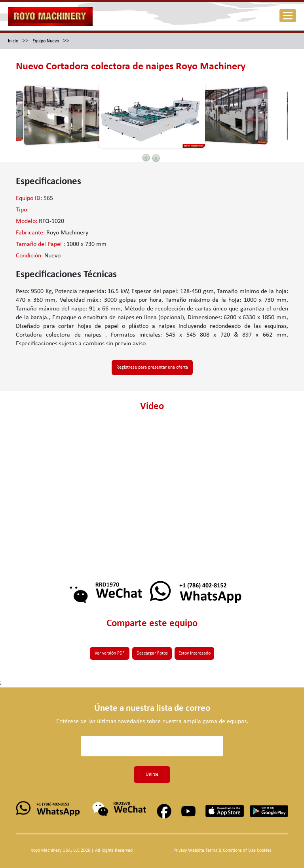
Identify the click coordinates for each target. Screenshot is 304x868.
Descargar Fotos (152, 653)
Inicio (13, 41)
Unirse (152, 775)
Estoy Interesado (195, 653)
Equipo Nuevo (46, 41)
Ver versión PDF (110, 653)
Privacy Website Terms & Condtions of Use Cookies (222, 851)
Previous (146, 158)
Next (156, 158)
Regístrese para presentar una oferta (152, 367)
